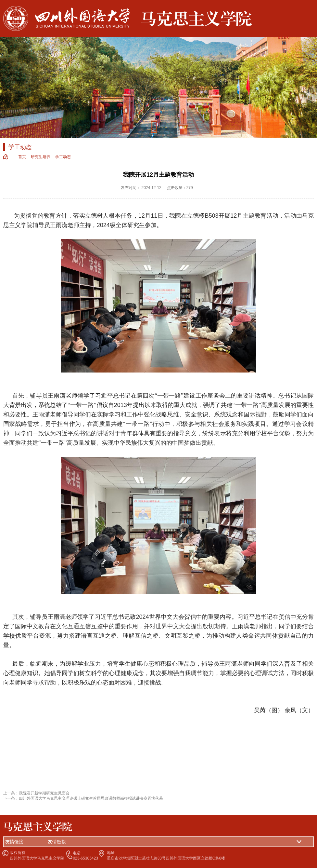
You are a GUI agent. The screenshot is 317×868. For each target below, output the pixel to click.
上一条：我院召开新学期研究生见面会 (36, 793)
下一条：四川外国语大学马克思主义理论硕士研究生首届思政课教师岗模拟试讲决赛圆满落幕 (83, 798)
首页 (22, 157)
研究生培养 (41, 157)
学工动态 (63, 157)
